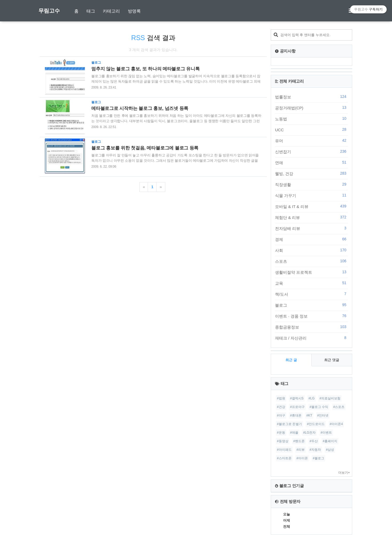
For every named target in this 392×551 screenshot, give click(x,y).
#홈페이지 (330, 441)
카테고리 (111, 11)
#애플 (294, 433)
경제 (311, 239)
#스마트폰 (284, 458)
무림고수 (49, 11)
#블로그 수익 (319, 407)
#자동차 (315, 450)
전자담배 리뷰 (311, 228)
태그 (91, 11)
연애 (311, 163)
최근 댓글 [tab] (332, 360)
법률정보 (311, 97)
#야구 (281, 415)
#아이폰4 (336, 424)
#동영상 (283, 441)
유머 (311, 141)
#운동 (281, 433)
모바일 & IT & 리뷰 (311, 206)
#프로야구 (297, 407)
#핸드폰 (299, 441)
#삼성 (330, 450)
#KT (309, 415)
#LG (311, 398)
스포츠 (311, 261)
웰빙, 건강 (311, 174)
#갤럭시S (297, 398)
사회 (311, 250)
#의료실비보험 (330, 398)
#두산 (314, 441)
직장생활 (311, 184)
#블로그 (318, 458)
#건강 (281, 407)
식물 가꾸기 (311, 195)
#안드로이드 (316, 424)
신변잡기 (311, 152)
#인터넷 (323, 415)
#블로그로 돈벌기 (289, 424)
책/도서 (311, 294)
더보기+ (344, 473)
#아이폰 (302, 458)
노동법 (311, 119)
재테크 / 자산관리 (311, 338)
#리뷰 (301, 450)
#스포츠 (339, 407)
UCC (311, 130)
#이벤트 (326, 433)
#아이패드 (284, 450)
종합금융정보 (311, 327)
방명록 (134, 11)
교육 (311, 283)
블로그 (311, 305)
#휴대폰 (296, 415)
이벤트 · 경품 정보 (311, 316)
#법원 (281, 398)
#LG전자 (309, 433)
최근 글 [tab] (291, 360)
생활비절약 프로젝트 (311, 272)
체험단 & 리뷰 (311, 217)
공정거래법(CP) (311, 108)
